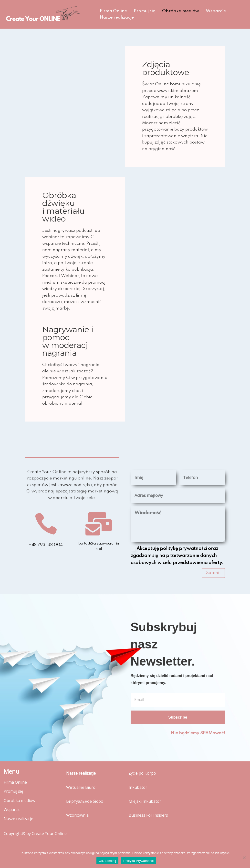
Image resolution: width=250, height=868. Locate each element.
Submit (213, 585)
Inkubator (138, 800)
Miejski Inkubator (145, 814)
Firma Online (114, 11)
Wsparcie (217, 11)
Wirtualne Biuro (81, 800)
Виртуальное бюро (85, 814)
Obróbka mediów (181, 11)
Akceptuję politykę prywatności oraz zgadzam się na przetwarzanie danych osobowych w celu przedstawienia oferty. (177, 568)
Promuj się (145, 11)
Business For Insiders (148, 828)
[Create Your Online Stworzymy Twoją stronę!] (48, 14)
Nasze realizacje (117, 17)
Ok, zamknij (108, 861)
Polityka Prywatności (138, 861)
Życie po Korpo (142, 786)
